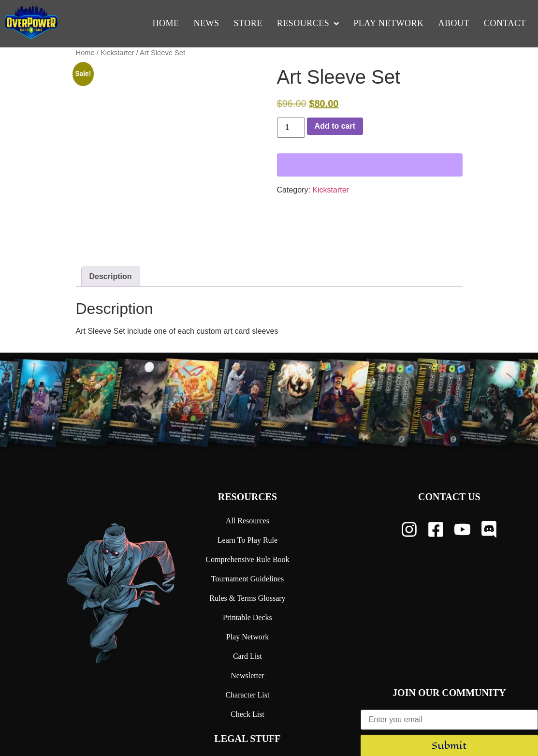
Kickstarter (117, 53)
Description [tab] (111, 221)
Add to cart (335, 126)
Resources (247, 442)
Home (85, 53)
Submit (449, 690)
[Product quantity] (291, 128)
